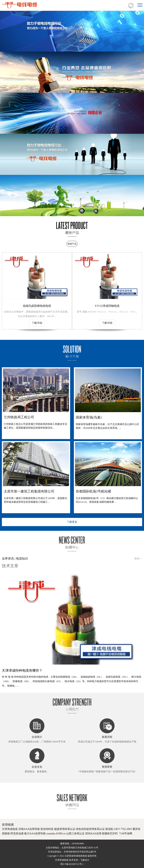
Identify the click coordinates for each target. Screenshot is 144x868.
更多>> (138, 559)
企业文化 (37, 767)
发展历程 (107, 737)
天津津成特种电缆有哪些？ (22, 671)
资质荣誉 (107, 767)
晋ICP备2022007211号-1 (72, 864)
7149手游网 (126, 834)
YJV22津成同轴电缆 (107, 306)
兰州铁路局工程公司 (19, 417)
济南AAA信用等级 (29, 829)
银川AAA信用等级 (35, 834)
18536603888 (78, 844)
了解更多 (72, 522)
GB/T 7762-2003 (123, 829)
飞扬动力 (85, 860)
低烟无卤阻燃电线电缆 (37, 306)
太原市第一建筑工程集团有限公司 (29, 491)
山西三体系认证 (75, 834)
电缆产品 (72, 244)
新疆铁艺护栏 (110, 834)
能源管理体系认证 (65, 829)
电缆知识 (22, 559)
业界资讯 (8, 559)
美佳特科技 (47, 829)
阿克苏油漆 (17, 834)
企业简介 (37, 737)
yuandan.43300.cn (56, 834)
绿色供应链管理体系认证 (90, 829)
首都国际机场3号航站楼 (93, 491)
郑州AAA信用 (93, 834)
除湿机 (109, 829)
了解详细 (37, 323)
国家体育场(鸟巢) (89, 417)
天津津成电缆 (10, 829)
